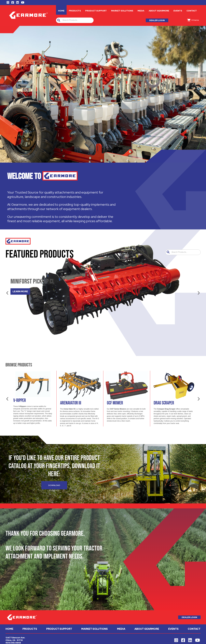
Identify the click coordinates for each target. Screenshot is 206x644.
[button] (59, 20)
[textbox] (77, 20)
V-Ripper (20, 400)
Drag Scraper (164, 403)
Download (54, 485)
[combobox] (77, 20)
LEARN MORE (20, 291)
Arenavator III (71, 403)
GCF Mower (115, 403)
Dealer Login (157, 20)
